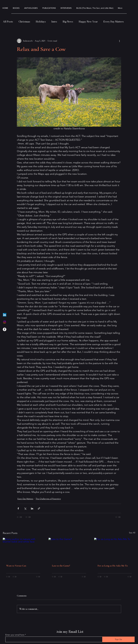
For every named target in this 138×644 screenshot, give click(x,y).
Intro (54, 22)
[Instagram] (5, 322)
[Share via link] (39, 508)
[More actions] (119, 41)
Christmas (24, 22)
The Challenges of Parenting (48, 499)
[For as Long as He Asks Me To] (115, 549)
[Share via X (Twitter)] (25, 508)
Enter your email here (15, 635)
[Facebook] (5, 329)
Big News (68, 22)
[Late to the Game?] (69, 549)
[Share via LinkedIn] (32, 508)
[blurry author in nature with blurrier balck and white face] (23, 549)
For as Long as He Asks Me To (113, 566)
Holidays (41, 22)
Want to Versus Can (16, 566)
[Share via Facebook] (18, 508)
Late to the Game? (61, 566)
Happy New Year (88, 22)
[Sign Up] (118, 639)
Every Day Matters (114, 22)
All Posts (8, 22)
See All (132, 533)
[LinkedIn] (5, 315)
